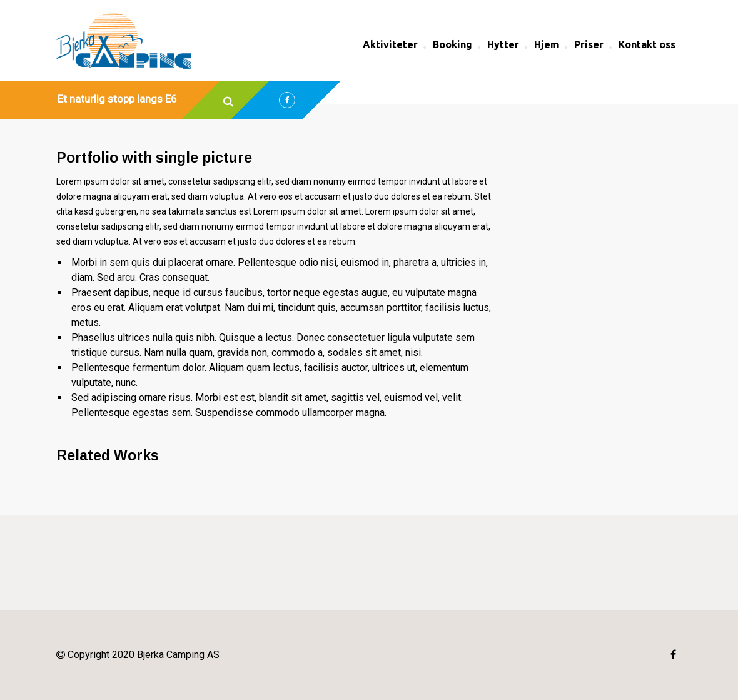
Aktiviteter (390, 44)
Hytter (503, 44)
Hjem (547, 44)
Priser (589, 44)
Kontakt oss (647, 44)
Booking (452, 44)
